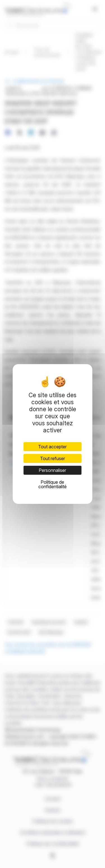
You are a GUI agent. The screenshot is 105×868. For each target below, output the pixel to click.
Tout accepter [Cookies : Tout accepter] (52, 447)
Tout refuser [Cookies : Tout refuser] (53, 458)
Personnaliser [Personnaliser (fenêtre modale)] (52, 470)
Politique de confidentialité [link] (53, 484)
